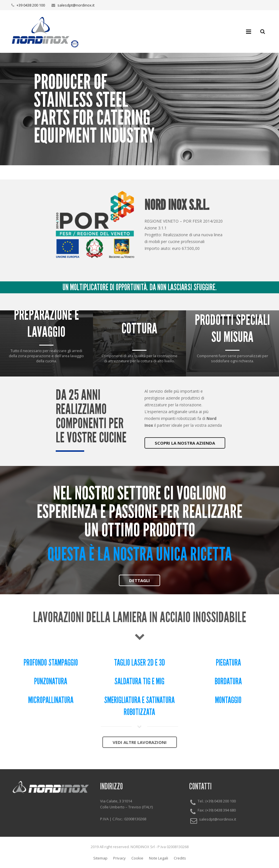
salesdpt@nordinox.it (76, 5)
